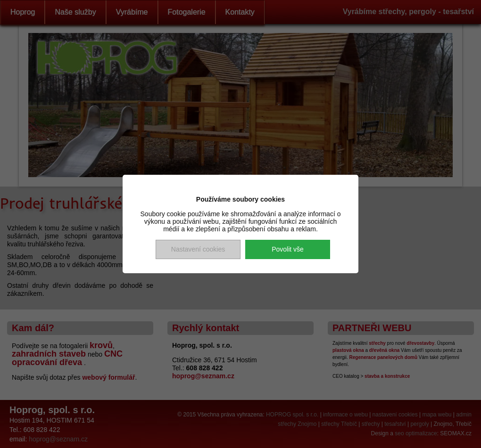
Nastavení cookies (198, 249)
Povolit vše (288, 249)
